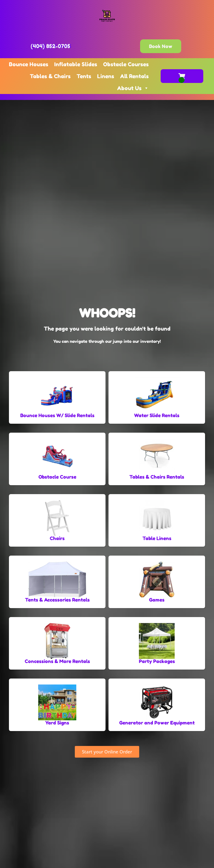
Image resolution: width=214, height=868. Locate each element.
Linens (106, 76)
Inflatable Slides (76, 64)
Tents (84, 76)
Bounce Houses (29, 64)
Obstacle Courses (126, 64)
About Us (133, 88)
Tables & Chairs (50, 76)
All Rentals (134, 76)
